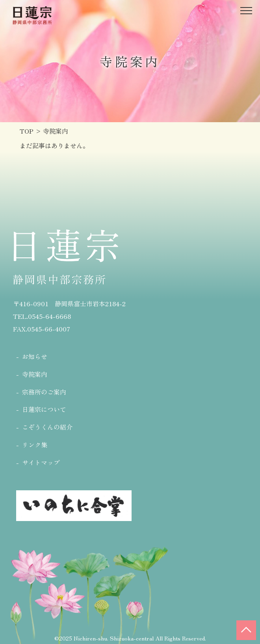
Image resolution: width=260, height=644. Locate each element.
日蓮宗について (44, 409)
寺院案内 (35, 374)
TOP (27, 131)
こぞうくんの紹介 (47, 427)
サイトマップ (41, 462)
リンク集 (35, 445)
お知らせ (35, 356)
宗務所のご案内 (44, 392)
